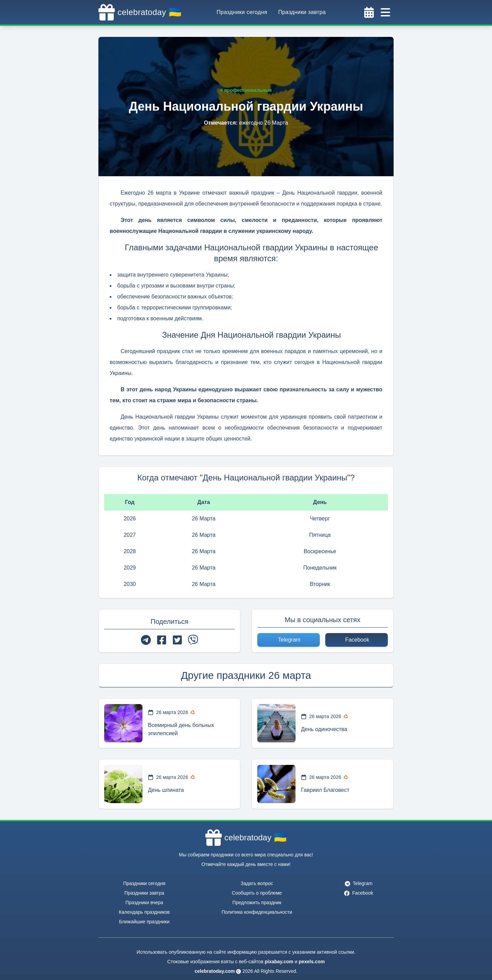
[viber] (193, 640)
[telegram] (146, 640)
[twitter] (177, 640)
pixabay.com (279, 962)
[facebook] (162, 640)
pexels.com (312, 962)
